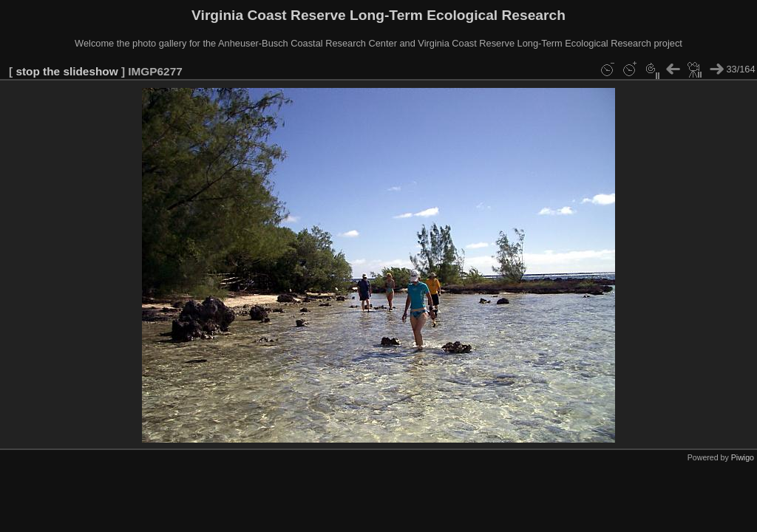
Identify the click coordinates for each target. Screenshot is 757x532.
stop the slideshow (67, 71)
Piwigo (743, 457)
